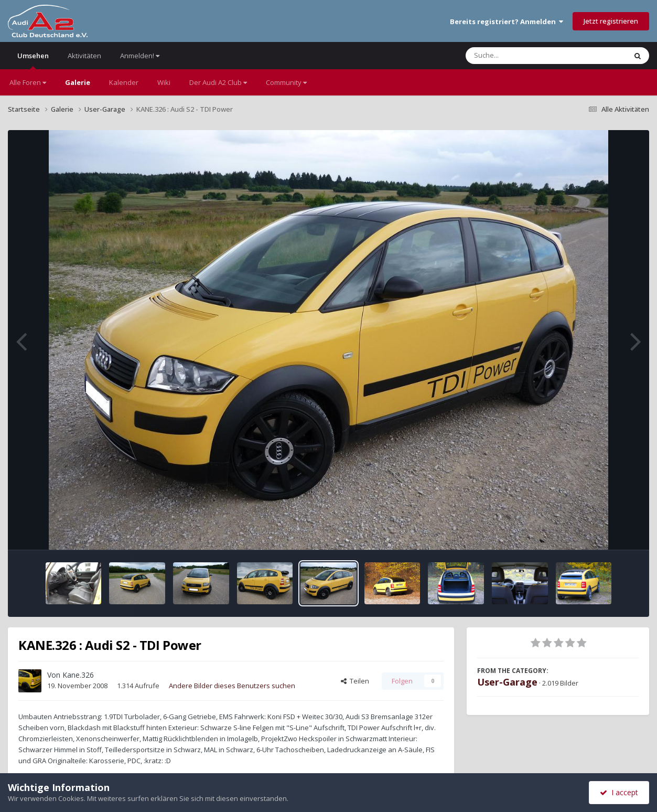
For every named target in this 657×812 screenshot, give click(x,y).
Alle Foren (28, 82)
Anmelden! (140, 56)
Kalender (124, 82)
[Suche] (525, 56)
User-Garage (507, 682)
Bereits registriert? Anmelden (507, 22)
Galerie (78, 82)
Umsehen (33, 60)
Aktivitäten (84, 56)
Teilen (355, 681)
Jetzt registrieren (611, 21)
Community (286, 82)
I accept (619, 792)
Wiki (164, 82)
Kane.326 (78, 675)
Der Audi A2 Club (218, 82)
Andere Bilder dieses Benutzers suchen (232, 686)
